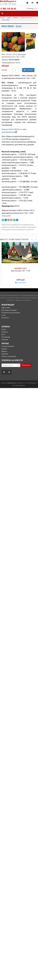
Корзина (5, 354)
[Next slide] (36, 240)
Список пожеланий (9, 356)
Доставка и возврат (9, 310)
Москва (2, 4)
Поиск (4, 330)
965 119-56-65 (10, 4)
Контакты (5, 318)
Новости (5, 332)
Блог (3, 335)
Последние (6, 337)
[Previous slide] (32, 240)
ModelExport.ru (8, 1)
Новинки (5, 340)
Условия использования (11, 313)
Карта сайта (6, 308)
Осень (4, 216)
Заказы (4, 349)
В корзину (28, 70)
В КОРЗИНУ (19, 283)
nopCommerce (12, 383)
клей (5, 139)
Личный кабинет (8, 346)
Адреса (4, 351)
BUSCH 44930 (19, 268)
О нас (4, 315)
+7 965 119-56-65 (8, 9)
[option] (19, 263)
